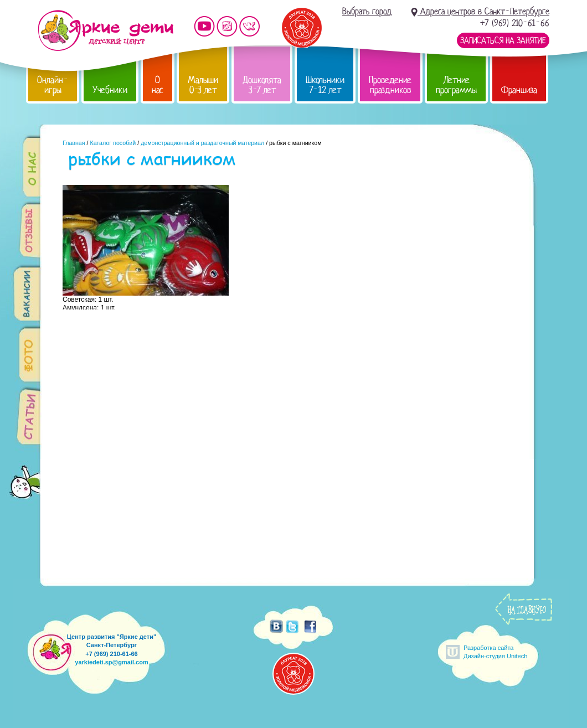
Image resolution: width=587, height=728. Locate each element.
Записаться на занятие (503, 40)
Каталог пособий (113, 143)
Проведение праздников (390, 85)
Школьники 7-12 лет (325, 85)
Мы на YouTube (204, 26)
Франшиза (519, 90)
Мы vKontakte (250, 26)
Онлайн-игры (53, 85)
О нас (158, 85)
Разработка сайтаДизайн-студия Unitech (495, 652)
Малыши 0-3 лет (203, 85)
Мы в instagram (227, 26)
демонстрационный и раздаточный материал (202, 143)
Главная (74, 143)
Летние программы (456, 85)
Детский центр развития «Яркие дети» (105, 30)
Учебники (110, 90)
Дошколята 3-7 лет (262, 85)
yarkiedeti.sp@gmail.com (111, 662)
